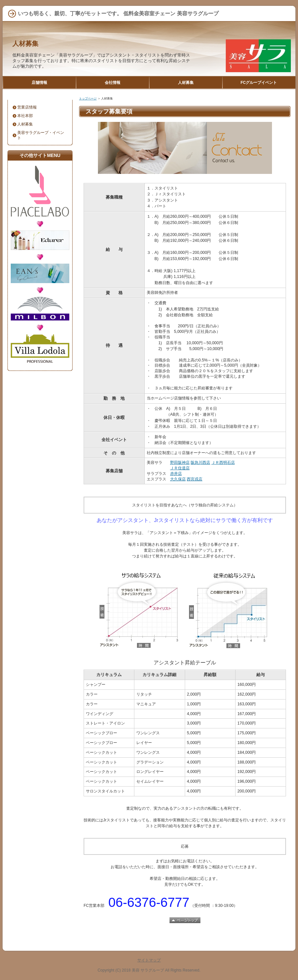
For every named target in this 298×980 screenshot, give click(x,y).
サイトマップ (149, 960)
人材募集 (25, 44)
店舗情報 (39, 83)
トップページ (88, 98)
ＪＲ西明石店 (223, 463)
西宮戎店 (195, 479)
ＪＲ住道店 (180, 468)
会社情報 (113, 83)
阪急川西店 (200, 463)
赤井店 (176, 474)
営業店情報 (27, 107)
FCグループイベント (259, 83)
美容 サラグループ (148, 970)
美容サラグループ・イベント (41, 135)
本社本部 (25, 116)
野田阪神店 (180, 463)
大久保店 (178, 479)
